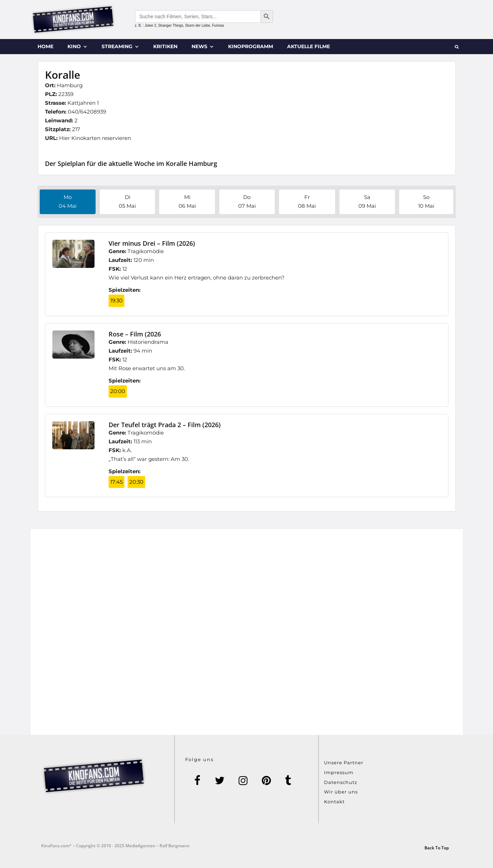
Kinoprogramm (251, 46)
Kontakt (334, 802)
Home (46, 46)
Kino (74, 46)
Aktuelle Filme (309, 46)
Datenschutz (341, 782)
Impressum (339, 772)
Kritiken (165, 46)
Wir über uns (341, 792)
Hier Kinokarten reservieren (95, 138)
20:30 (136, 482)
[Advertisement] (247, 632)
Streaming (117, 46)
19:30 (116, 300)
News (199, 46)
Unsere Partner (344, 763)
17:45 (116, 482)
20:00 (118, 391)
